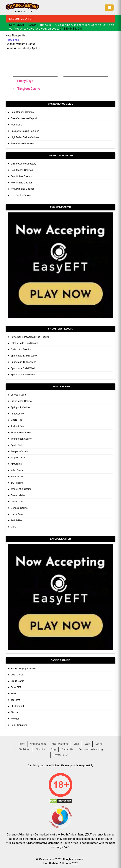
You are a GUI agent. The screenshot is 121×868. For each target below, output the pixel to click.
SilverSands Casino (21, 401)
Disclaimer (24, 750)
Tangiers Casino (19, 451)
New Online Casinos (22, 183)
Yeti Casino (17, 477)
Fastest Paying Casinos (23, 669)
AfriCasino (16, 464)
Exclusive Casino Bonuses (25, 131)
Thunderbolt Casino (21, 439)
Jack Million (17, 521)
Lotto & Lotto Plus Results (24, 343)
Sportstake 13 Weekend (23, 362)
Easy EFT (16, 687)
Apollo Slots (17, 445)
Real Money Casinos (22, 170)
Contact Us (67, 750)
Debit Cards (17, 675)
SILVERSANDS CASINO (24, 25)
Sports (99, 744)
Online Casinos (38, 744)
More (13, 527)
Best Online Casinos (22, 176)
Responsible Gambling (91, 750)
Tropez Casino (18, 458)
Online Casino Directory (23, 164)
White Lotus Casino (21, 489)
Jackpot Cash (18, 426)
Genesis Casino (19, 508)
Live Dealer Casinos (21, 195)
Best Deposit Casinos (22, 112)
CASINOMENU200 (71, 29)
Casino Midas (18, 495)
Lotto (87, 744)
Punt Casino (17, 414)
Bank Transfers (19, 725)
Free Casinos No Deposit (24, 118)
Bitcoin (14, 713)
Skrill (13, 694)
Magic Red (16, 420)
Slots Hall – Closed (21, 433)
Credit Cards (17, 681)
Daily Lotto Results (21, 350)
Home (22, 744)
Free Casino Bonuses (22, 144)
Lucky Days (17, 514)
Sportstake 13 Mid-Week (24, 356)
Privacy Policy (61, 755)
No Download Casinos (23, 189)
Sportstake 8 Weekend (23, 375)
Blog (53, 750)
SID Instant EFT (19, 706)
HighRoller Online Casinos (25, 137)
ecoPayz (15, 700)
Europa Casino (19, 395)
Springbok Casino (20, 408)
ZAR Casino (17, 483)
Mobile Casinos (60, 744)
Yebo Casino (17, 470)
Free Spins (16, 125)
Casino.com (17, 502)
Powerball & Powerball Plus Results (30, 337)
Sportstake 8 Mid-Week (23, 368)
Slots (76, 744)
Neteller (15, 719)
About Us (40, 750)
